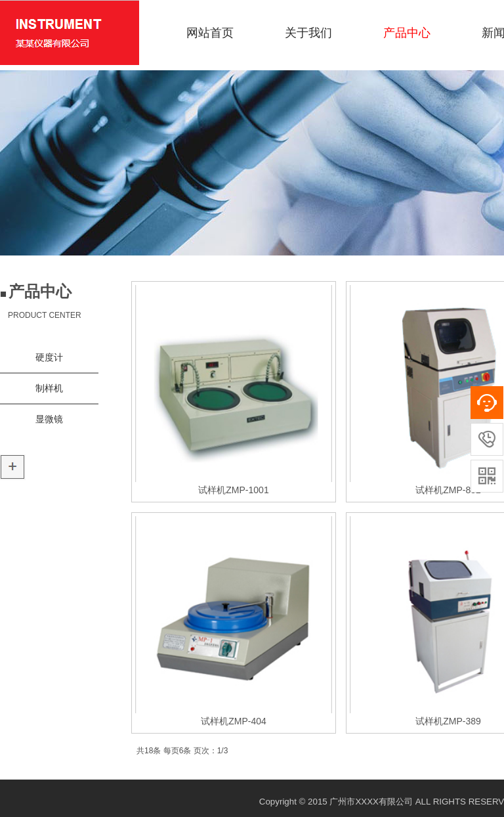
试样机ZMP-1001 (233, 490)
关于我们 (308, 33)
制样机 (49, 388)
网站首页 (210, 33)
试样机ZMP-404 (234, 721)
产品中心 (407, 33)
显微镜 (49, 419)
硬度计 (49, 358)
